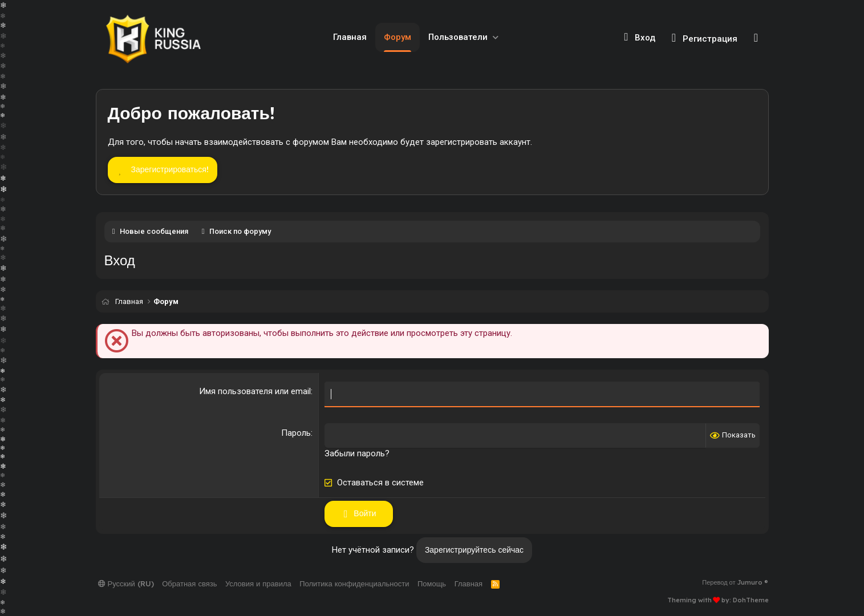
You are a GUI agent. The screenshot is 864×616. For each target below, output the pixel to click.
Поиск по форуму (240, 231)
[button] (496, 37)
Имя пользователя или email (255, 391)
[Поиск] (756, 38)
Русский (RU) (126, 583)
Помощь (432, 583)
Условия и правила (258, 583)
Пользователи (458, 37)
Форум (397, 37)
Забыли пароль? (357, 453)
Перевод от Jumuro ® (735, 582)
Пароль (296, 433)
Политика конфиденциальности (354, 583)
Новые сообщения (154, 231)
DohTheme (751, 600)
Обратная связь (189, 583)
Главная (350, 37)
